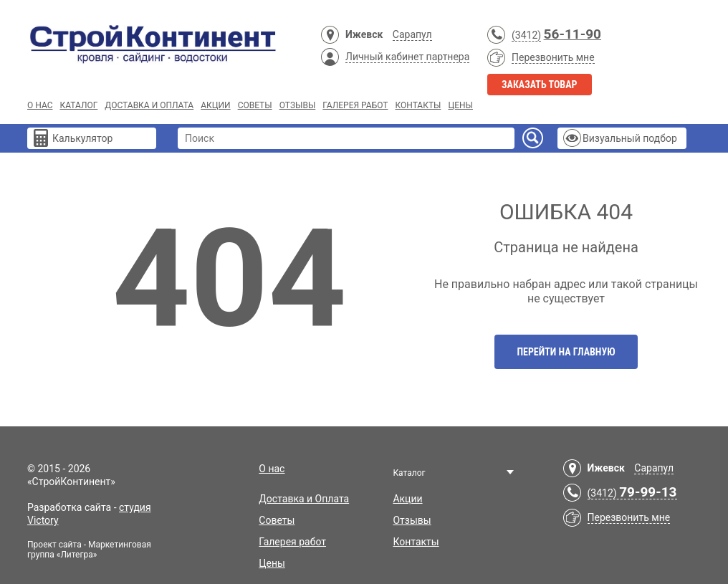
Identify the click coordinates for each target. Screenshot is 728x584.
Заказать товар (540, 85)
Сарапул (412, 34)
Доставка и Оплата (149, 105)
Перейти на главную (566, 352)
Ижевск (364, 34)
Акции (215, 105)
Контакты (418, 105)
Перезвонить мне (553, 57)
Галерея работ (355, 105)
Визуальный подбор (630, 138)
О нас (40, 105)
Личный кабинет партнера (407, 57)
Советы (255, 105)
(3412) (526, 35)
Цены (460, 105)
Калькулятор (82, 138)
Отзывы (298, 105)
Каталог (78, 105)
